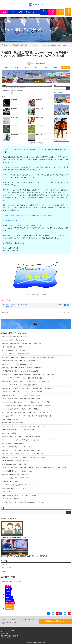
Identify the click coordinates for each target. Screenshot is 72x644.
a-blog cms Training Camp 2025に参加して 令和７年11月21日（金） (22, 378)
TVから (12, 12)
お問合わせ (68, 12)
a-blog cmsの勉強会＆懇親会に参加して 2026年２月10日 (19, 361)
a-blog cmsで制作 (11, 306)
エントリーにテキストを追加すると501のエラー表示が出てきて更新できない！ (25, 412)
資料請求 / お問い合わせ (55, 621)
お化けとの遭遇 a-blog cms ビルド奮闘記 (15, 337)
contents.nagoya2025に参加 (10, 419)
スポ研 (20, 12)
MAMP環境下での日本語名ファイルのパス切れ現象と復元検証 (20, 371)
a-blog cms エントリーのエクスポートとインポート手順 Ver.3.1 (21, 450)
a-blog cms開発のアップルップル (17, 44)
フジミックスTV (7, 568)
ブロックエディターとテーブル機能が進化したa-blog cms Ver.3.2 (21, 399)
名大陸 (28, 12)
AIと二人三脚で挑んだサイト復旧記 (12, 347)
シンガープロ (52, 12)
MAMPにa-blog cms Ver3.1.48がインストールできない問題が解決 (21, 437)
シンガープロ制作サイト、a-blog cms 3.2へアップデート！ (19, 364)
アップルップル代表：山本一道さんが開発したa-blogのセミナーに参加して (24, 502)
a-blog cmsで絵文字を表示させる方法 (13, 340)
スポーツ (36, 12)
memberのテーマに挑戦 (9, 433)
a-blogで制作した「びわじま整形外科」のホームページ (18, 485)
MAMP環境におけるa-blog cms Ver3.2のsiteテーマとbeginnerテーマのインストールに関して (29, 375)
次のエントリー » (66, 313)
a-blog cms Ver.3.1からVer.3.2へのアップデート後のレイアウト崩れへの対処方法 (25, 381)
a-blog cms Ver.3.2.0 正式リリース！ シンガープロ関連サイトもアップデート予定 (26, 402)
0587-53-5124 (11, 623)
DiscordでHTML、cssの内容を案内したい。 (15, 423)
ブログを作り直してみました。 (11, 499)
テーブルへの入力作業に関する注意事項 (14, 350)
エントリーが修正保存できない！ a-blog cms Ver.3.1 (18, 447)
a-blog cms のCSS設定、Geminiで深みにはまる (16, 354)
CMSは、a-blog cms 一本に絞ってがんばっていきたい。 (18, 461)
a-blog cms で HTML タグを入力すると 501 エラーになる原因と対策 (22, 343)
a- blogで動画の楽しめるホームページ (13, 488)
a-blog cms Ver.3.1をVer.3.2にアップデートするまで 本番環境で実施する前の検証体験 (27, 388)
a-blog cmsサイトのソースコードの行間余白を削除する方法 (19, 385)
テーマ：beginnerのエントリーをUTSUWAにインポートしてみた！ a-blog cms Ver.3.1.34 (29, 440)
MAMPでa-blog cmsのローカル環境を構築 (14, 464)
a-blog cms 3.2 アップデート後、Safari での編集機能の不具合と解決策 (22, 368)
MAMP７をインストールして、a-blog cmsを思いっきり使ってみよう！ (23, 454)
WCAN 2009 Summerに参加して (11, 481)
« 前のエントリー (6, 313)
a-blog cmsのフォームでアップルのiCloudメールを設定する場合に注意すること (25, 457)
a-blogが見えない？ (8, 492)
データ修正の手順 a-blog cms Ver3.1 (13, 443)
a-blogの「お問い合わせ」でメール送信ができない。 (17, 471)
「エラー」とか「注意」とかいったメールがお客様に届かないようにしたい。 (25, 426)
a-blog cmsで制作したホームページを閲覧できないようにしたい (21, 430)
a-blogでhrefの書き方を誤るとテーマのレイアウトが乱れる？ (20, 495)
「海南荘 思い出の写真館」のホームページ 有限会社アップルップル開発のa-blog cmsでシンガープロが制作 (35, 46)
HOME (4, 12)
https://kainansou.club (11, 220)
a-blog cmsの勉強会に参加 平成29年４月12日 (16, 478)
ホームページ (25, 305)
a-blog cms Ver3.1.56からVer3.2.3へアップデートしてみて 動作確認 (22, 392)
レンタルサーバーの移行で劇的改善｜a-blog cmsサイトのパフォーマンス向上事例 (26, 405)
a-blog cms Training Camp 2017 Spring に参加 (15, 474)
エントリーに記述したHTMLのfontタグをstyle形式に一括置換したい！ (22, 409)
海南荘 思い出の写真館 (13, 305)
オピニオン (60, 12)
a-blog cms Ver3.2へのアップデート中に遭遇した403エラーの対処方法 (22, 395)
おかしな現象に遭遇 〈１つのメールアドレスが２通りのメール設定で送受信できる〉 (27, 416)
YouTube (4, 571)
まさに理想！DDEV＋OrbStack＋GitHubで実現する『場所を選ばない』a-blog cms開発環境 (28, 357)
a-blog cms (44, 12)
